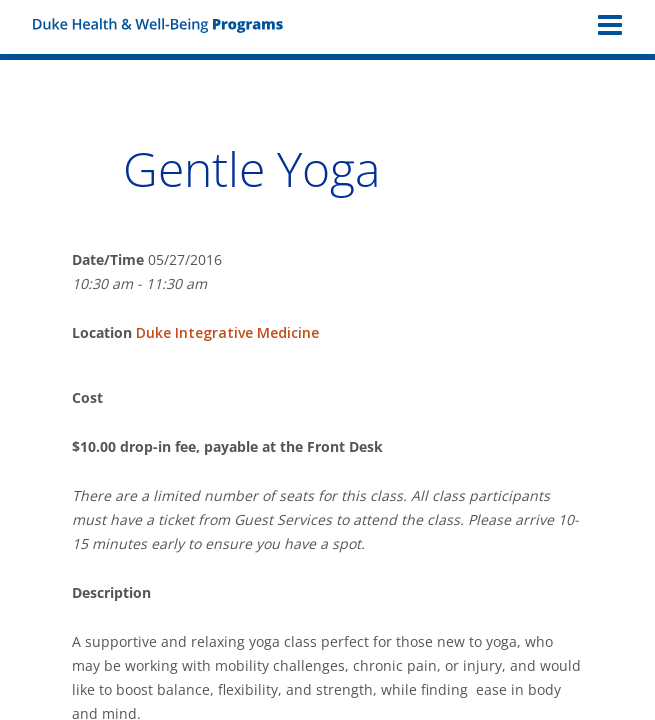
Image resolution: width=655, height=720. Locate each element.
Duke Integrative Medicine (227, 332)
